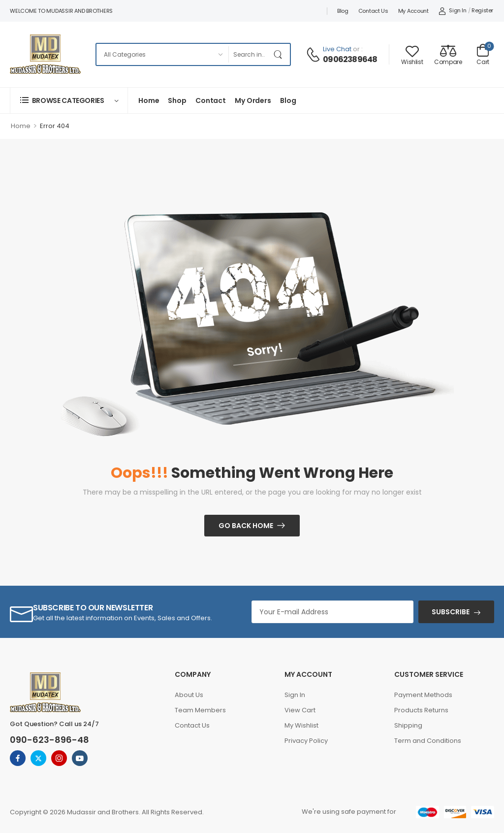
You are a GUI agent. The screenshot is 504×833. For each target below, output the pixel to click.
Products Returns (421, 710)
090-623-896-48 (49, 740)
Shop (177, 100)
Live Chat (337, 49)
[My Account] (453, 11)
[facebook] (18, 758)
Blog (343, 11)
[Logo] (45, 54)
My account (413, 11)
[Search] (249, 54)
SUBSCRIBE (451, 612)
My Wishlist (301, 725)
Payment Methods (423, 695)
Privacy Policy (306, 741)
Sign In (295, 695)
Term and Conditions (428, 741)
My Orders (253, 100)
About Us (189, 695)
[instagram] (59, 758)
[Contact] (315, 55)
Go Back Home (246, 526)
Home (149, 100)
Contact (211, 100)
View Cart (300, 710)
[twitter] (38, 758)
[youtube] (80, 758)
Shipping (408, 725)
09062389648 (350, 60)
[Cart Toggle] (483, 54)
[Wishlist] (412, 54)
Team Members (200, 710)
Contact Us (373, 11)
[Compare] (448, 54)
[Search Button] (280, 54)
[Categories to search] (162, 54)
